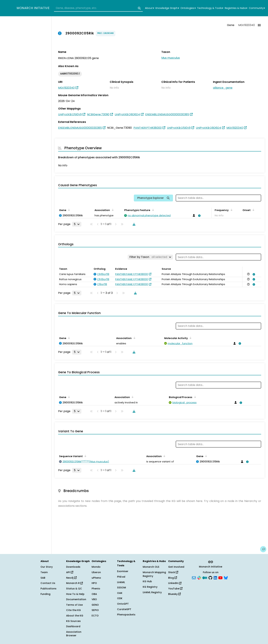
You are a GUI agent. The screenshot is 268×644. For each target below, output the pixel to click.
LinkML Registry (152, 592)
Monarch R (74, 583)
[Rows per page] (77, 224)
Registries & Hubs (236, 8)
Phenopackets (126, 615)
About (149, 8)
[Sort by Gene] (68, 210)
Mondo (96, 567)
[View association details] (199, 216)
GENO (95, 605)
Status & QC (74, 589)
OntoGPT (123, 604)
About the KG (75, 616)
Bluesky (174, 594)
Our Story (47, 567)
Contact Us (48, 583)
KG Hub (147, 581)
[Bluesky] (226, 577)
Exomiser (123, 571)
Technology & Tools (210, 8)
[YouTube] (220, 577)
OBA (94, 594)
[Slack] (199, 577)
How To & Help (75, 594)
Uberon (96, 572)
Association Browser (74, 634)
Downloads (73, 567)
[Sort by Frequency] (231, 210)
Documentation (76, 599)
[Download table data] (133, 224)
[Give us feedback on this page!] (263, 549)
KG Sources (73, 621)
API (70, 572)
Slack (173, 572)
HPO (94, 583)
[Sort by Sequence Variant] (85, 456)
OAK (120, 593)
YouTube (175, 589)
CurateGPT (124, 609)
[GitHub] (210, 577)
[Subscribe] (194, 577)
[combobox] (98, 8)
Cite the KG (73, 610)
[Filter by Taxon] (150, 257)
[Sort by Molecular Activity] (190, 338)
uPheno (96, 578)
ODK (120, 598)
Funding (45, 594)
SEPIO (95, 610)
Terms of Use (74, 605)
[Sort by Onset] (253, 210)
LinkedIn (175, 583)
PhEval (121, 577)
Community (257, 8)
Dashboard (73, 626)
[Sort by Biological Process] (194, 397)
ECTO (95, 616)
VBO (94, 599)
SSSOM (122, 588)
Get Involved (176, 567)
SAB (43, 578)
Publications (48, 589)
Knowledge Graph (167, 8)
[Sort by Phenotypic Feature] (152, 210)
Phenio (96, 589)
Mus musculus (171, 58)
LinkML (121, 582)
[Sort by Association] (112, 210)
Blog (173, 578)
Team (44, 572)
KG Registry (150, 587)
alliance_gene (223, 88)
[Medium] (205, 577)
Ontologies (188, 8)
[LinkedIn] (215, 577)
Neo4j (71, 578)
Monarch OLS (151, 567)
